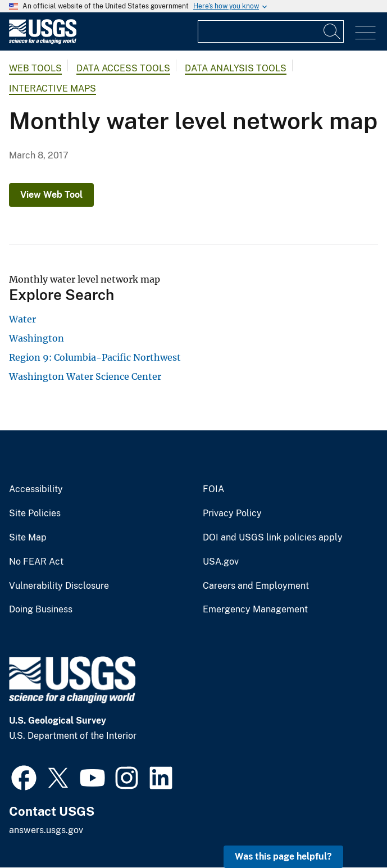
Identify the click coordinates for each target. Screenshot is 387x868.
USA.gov (221, 562)
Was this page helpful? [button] (283, 856)
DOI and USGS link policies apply (273, 538)
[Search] (333, 31)
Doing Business (41, 610)
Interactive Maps (53, 88)
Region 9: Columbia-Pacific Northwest (95, 357)
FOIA (213, 489)
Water (22, 319)
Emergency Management (255, 610)
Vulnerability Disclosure (59, 586)
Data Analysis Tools (236, 68)
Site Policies (35, 513)
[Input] (271, 31)
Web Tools (35, 68)
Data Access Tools (123, 68)
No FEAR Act (36, 562)
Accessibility (36, 489)
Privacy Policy (232, 513)
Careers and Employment (256, 586)
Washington (37, 338)
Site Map (28, 538)
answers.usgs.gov (46, 830)
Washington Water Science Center (85, 376)
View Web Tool (51, 195)
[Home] (43, 41)
